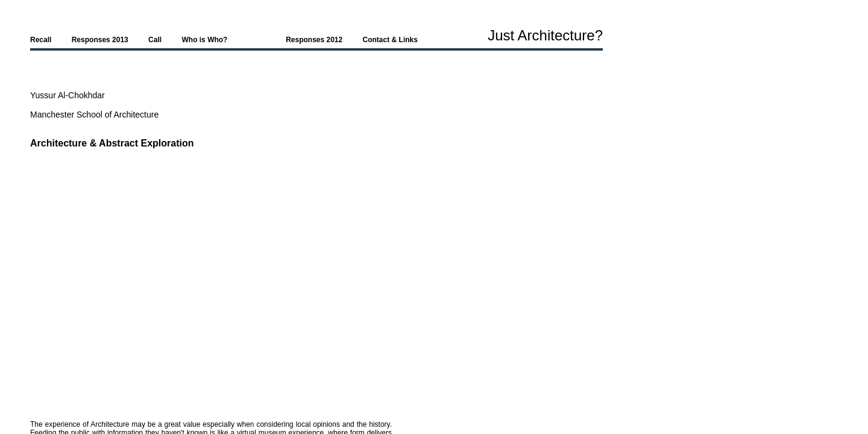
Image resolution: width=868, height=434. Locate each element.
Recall (41, 40)
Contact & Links (390, 40)
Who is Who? (204, 40)
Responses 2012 (314, 40)
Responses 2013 (100, 40)
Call (155, 40)
